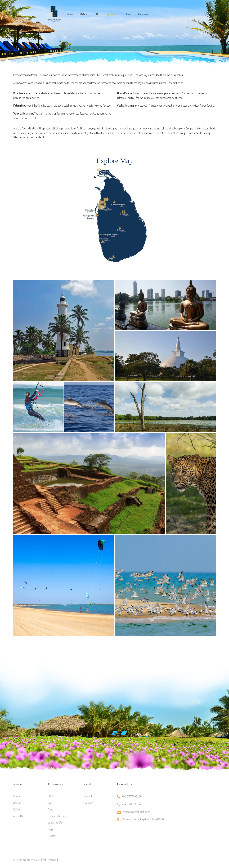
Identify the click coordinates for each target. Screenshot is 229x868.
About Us (18, 816)
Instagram (88, 803)
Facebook (87, 796)
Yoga (50, 829)
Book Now (143, 14)
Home (17, 796)
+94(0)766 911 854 (131, 804)
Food (51, 809)
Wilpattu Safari (56, 823)
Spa (50, 803)
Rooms (70, 14)
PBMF (96, 14)
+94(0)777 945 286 (132, 796)
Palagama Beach (24, 860)
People (51, 836)
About (128, 14)
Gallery (84, 14)
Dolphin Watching (57, 816)
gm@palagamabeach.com (136, 812)
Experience (111, 14)
